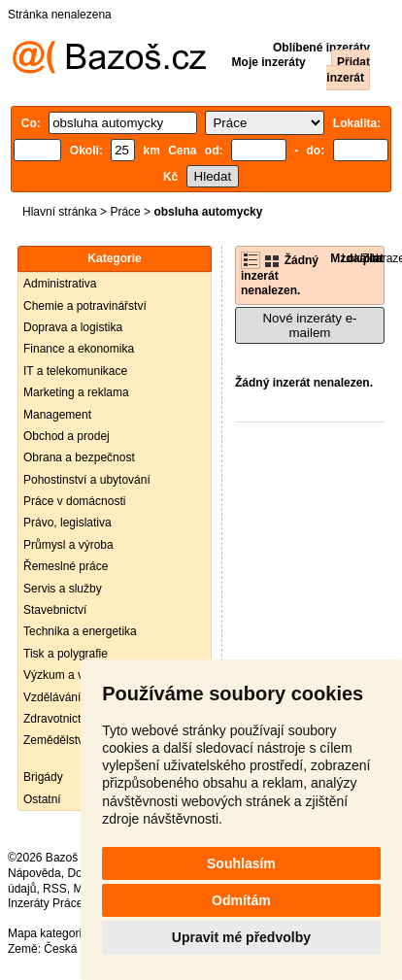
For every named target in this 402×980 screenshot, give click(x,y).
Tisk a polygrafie (66, 654)
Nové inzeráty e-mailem (309, 325)
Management (57, 415)
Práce (125, 212)
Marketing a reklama (76, 392)
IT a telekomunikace (75, 371)
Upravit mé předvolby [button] (241, 937)
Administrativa (60, 284)
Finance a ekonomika (79, 349)
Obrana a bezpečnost (79, 457)
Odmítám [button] (241, 900)
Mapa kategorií (46, 933)
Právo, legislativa (67, 523)
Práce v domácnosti (74, 501)
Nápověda (34, 873)
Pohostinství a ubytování (87, 480)
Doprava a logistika (73, 327)
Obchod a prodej (67, 436)
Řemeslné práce (66, 566)
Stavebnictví (55, 610)
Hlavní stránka (60, 212)
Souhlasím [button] (241, 863)
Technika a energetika (80, 631)
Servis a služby (63, 589)
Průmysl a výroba (68, 545)
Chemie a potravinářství (85, 306)
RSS (55, 889)
